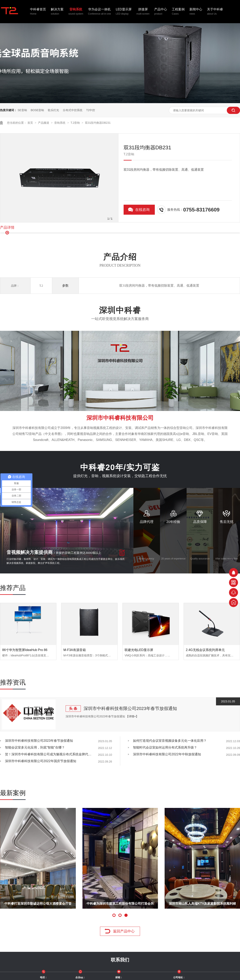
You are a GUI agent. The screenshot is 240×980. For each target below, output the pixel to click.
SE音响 (22, 110)
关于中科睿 (215, 12)
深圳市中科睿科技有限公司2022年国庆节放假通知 (41, 761)
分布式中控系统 (73, 110)
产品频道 (44, 123)
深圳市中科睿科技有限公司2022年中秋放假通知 (167, 754)
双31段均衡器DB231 (98, 123)
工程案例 (178, 12)
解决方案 (57, 12)
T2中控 (91, 110)
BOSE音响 (37, 110)
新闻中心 (196, 12)
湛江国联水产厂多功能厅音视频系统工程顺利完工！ (131, 905)
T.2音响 (76, 123)
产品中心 (161, 12)
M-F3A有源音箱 (75, 650)
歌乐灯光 (53, 110)
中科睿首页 (38, 12)
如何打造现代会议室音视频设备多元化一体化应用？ (170, 741)
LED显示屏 (124, 12)
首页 (31, 123)
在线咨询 (142, 210)
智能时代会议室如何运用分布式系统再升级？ (165, 747)
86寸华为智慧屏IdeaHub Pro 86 (25, 650)
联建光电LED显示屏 (139, 650)
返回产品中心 (124, 931)
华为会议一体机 (99, 12)
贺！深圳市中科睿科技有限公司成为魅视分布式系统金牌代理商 (49, 754)
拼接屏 (143, 12)
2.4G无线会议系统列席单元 (205, 650)
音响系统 (76, 12)
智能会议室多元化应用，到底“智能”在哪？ (35, 747)
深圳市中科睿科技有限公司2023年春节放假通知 (130, 708)
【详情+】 (132, 716)
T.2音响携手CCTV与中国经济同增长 (48, 904)
